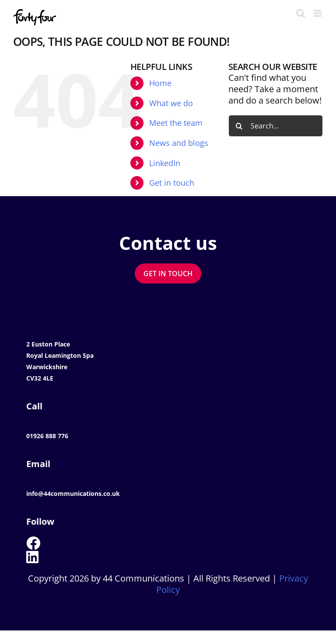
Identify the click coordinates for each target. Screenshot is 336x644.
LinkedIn (165, 163)
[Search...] (276, 126)
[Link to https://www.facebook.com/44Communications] (164, 543)
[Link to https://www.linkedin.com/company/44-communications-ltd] (164, 557)
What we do (171, 103)
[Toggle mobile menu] (318, 13)
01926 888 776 (47, 436)
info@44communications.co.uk (73, 493)
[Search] (239, 126)
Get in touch (172, 183)
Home (160, 83)
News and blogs (179, 143)
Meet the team (176, 123)
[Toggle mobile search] (301, 13)
